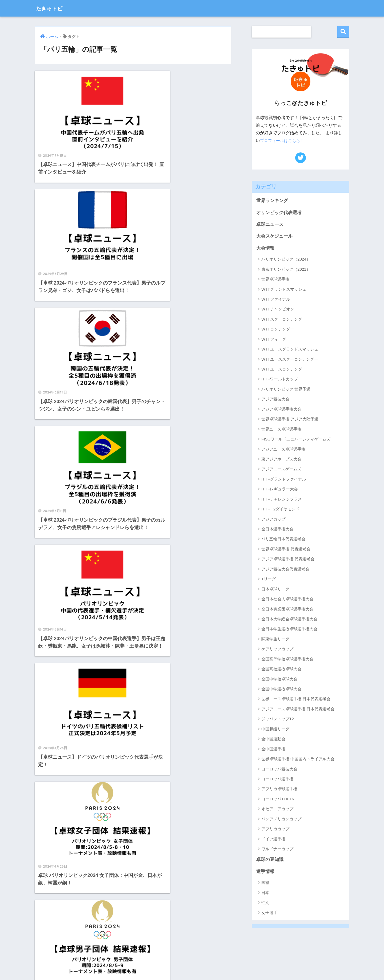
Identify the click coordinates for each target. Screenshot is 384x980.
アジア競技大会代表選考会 (285, 569)
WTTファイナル (276, 300)
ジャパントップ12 (278, 719)
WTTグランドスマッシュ (284, 290)
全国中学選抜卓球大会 (281, 689)
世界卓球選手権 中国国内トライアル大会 (298, 759)
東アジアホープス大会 (281, 460)
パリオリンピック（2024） (286, 260)
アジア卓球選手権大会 (281, 409)
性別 (265, 903)
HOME (192, 959)
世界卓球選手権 (275, 280)
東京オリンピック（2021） (286, 269)
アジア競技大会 (275, 400)
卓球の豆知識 (270, 860)
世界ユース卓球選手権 (281, 429)
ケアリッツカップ (277, 649)
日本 (265, 893)
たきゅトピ (53, 8)
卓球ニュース (270, 225)
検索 (343, 32)
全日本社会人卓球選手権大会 (287, 599)
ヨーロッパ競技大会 (279, 769)
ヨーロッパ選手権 (277, 779)
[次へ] (155, 704)
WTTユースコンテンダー (284, 370)
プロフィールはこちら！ (283, 141)
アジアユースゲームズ (281, 469)
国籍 (265, 883)
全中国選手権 (273, 749)
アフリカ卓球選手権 (279, 789)
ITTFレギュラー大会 (280, 489)
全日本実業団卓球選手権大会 (287, 609)
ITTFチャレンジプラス (282, 499)
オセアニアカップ (277, 809)
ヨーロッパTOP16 (278, 799)
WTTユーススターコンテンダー (290, 359)
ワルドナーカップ (277, 849)
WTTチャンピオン (278, 310)
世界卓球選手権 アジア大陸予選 (290, 420)
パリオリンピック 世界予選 (286, 389)
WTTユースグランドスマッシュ (290, 350)
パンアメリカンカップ (281, 819)
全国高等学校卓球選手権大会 (287, 659)
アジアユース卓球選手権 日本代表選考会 (298, 709)
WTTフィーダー (276, 339)
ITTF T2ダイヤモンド (280, 509)
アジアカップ (273, 519)
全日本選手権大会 (277, 530)
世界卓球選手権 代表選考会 (286, 549)
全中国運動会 (273, 739)
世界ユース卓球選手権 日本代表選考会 (296, 699)
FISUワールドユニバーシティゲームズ (296, 440)
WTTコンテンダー (278, 330)
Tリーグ (269, 579)
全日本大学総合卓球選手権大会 (289, 619)
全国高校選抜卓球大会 (281, 669)
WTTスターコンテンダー (284, 319)
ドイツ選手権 (273, 839)
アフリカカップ (275, 829)
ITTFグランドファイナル (284, 479)
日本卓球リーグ (275, 589)
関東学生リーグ (275, 639)
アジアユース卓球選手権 (283, 449)
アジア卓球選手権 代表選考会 (288, 559)
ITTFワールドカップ (280, 379)
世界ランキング (272, 201)
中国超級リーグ (275, 729)
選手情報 (265, 872)
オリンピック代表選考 (279, 213)
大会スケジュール (274, 236)
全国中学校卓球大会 (279, 679)
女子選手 (269, 913)
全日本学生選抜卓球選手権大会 (289, 629)
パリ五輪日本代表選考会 (283, 539)
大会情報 (265, 248)
